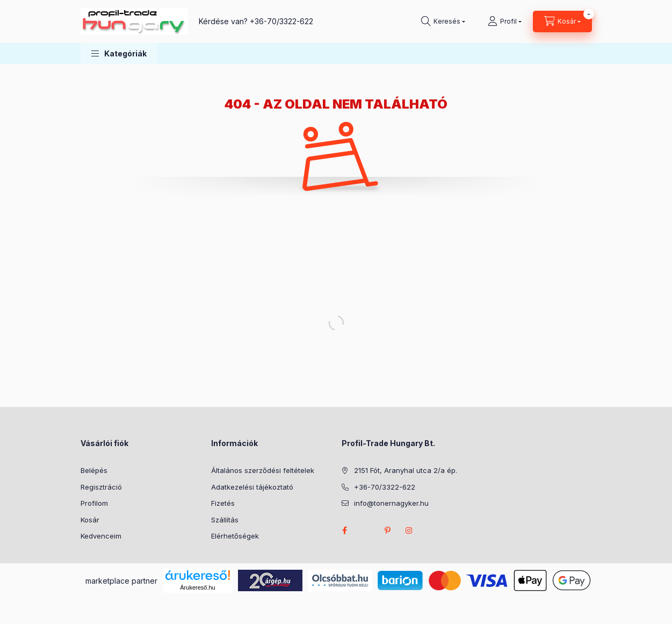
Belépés (94, 470)
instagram (409, 530)
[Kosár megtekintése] (562, 21)
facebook (345, 530)
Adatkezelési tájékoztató (252, 487)
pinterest (388, 530)
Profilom (94, 503)
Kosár (90, 520)
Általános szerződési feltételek (263, 470)
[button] (119, 53)
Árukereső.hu (197, 587)
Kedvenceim (101, 536)
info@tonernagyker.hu (391, 503)
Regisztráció (101, 487)
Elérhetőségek (235, 536)
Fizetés (223, 503)
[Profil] (505, 21)
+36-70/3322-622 (281, 21)
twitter (366, 530)
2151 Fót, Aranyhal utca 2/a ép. (406, 470)
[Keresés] (443, 21)
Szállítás (225, 520)
